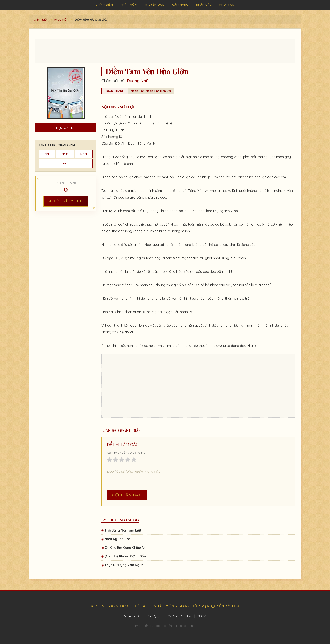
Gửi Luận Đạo (127, 495)
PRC (66, 163)
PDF (47, 154)
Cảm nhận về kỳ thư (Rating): (127, 453)
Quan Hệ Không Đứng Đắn (125, 556)
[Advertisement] (165, 51)
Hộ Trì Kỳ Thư (66, 201)
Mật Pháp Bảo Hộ (179, 616)
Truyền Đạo (154, 5)
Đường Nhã (138, 81)
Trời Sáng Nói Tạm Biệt (123, 530)
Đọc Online (66, 128)
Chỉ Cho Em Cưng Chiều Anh (126, 548)
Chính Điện (104, 5)
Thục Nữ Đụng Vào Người (124, 565)
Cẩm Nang (180, 5)
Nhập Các (204, 5)
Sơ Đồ (202, 616)
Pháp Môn (129, 5)
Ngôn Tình (138, 91)
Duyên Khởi (132, 616)
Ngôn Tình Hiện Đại (158, 91)
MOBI (84, 154)
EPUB (65, 154)
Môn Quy (153, 616)
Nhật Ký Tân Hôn (118, 539)
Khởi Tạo (227, 5)
